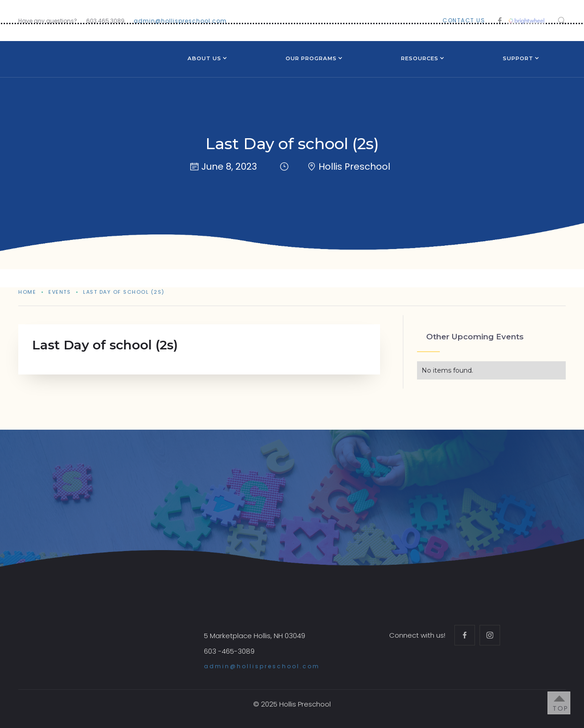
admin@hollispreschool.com (180, 21)
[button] (204, 59)
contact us (464, 20)
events (60, 292)
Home (27, 292)
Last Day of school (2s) (124, 292)
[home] (73, 52)
